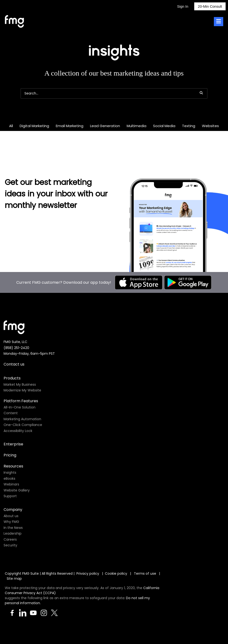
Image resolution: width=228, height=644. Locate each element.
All (11, 126)
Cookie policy (116, 573)
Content (11, 413)
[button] (201, 93)
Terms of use (145, 573)
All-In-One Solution (20, 407)
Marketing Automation (22, 419)
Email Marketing (70, 126)
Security (10, 545)
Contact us (14, 364)
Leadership (13, 533)
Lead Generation (105, 126)
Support (10, 496)
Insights (10, 473)
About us (11, 516)
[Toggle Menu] (219, 22)
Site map (14, 579)
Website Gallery (17, 490)
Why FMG (11, 522)
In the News (13, 528)
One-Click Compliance (23, 425)
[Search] (114, 93)
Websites (210, 126)
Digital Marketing (34, 126)
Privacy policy (88, 573)
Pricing (10, 455)
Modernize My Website (22, 390)
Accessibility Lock (18, 431)
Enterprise (13, 444)
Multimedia (137, 126)
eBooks (9, 479)
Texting (189, 126)
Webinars (11, 484)
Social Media (164, 126)
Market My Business (20, 384)
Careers (10, 539)
